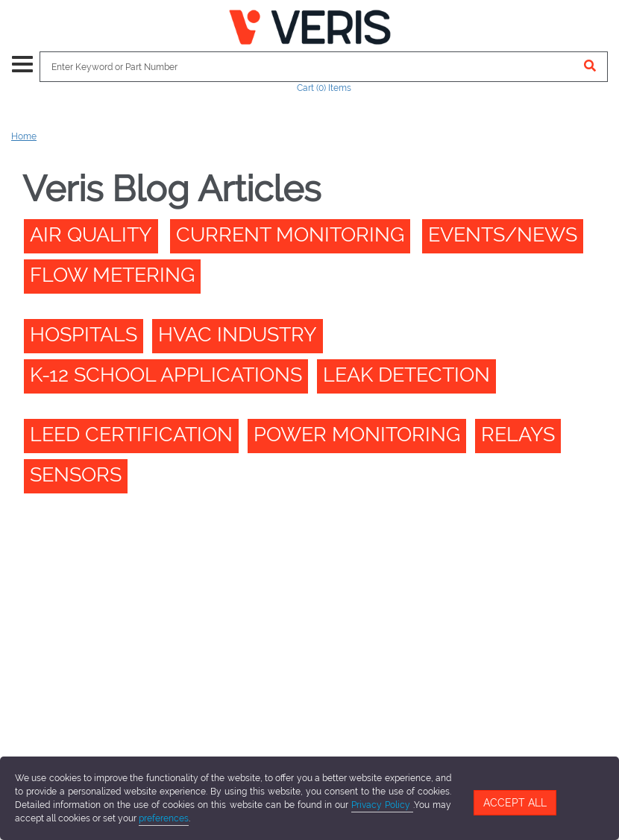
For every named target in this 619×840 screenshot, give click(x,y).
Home (24, 136)
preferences (164, 818)
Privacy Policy (382, 805)
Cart (324, 88)
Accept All (515, 803)
